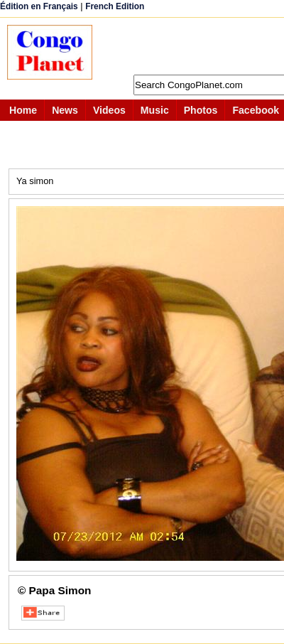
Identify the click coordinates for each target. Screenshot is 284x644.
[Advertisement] (195, 46)
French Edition (115, 6)
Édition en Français (39, 6)
